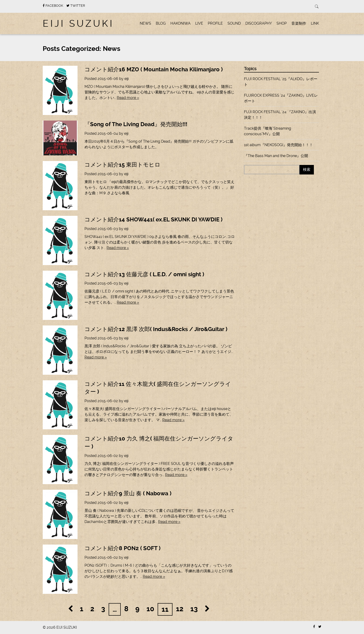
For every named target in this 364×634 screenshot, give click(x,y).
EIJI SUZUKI (78, 24)
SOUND (234, 23)
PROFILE (215, 23)
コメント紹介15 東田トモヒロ (122, 165)
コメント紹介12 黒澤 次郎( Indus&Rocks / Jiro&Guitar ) (156, 329)
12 (180, 609)
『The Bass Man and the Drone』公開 (276, 156)
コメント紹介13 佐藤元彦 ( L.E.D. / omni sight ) (145, 274)
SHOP (282, 23)
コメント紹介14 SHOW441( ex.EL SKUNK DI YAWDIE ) (153, 220)
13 (194, 609)
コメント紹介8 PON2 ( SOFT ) (122, 548)
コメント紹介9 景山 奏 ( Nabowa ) (128, 493)
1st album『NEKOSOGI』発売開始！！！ (278, 145)
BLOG (161, 23)
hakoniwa (180, 23)
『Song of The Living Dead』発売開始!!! (136, 124)
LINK (315, 23)
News (145, 23)
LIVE (199, 23)
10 (150, 609)
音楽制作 (299, 23)
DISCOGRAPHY (259, 23)
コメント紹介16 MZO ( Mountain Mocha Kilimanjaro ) (154, 69)
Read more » (128, 98)
